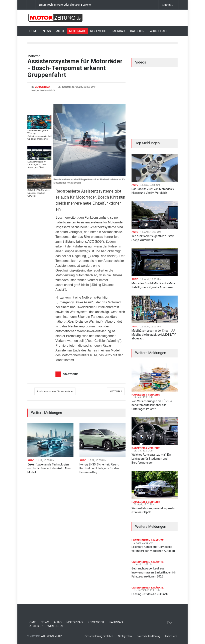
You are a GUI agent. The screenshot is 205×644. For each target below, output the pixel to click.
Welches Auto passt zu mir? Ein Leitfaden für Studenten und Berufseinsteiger (151, 459)
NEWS (47, 31)
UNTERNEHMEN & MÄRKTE (148, 540)
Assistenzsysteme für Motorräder (55, 392)
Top (170, 623)
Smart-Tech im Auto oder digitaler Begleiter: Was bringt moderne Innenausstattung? (90, 5)
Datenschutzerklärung (148, 636)
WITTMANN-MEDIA (52, 636)
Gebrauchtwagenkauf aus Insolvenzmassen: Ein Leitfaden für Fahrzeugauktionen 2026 (154, 572)
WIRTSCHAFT (159, 31)
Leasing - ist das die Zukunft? (150, 594)
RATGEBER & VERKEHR (146, 395)
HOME (33, 31)
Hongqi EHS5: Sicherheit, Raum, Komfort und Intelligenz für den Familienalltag (99, 468)
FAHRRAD (118, 31)
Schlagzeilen (125, 636)
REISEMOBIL (98, 31)
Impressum (171, 636)
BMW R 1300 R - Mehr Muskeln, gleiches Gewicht (39, 193)
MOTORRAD (77, 31)
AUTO (60, 31)
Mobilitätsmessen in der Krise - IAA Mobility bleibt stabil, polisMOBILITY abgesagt (154, 335)
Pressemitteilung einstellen (99, 636)
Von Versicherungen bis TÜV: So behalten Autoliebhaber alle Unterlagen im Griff (152, 405)
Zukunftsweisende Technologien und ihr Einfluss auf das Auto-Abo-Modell (49, 468)
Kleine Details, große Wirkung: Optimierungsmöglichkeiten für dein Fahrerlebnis (41, 135)
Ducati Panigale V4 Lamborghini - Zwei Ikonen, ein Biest (37, 165)
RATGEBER (137, 31)
